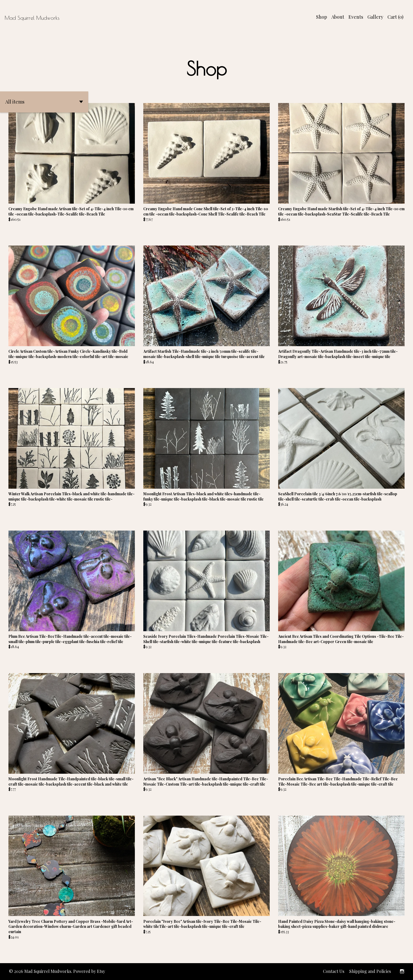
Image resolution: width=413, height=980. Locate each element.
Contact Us (334, 971)
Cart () (395, 17)
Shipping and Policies (370, 971)
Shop (322, 17)
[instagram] (402, 972)
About (338, 17)
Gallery (375, 17)
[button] (44, 102)
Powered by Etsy (89, 971)
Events (356, 17)
